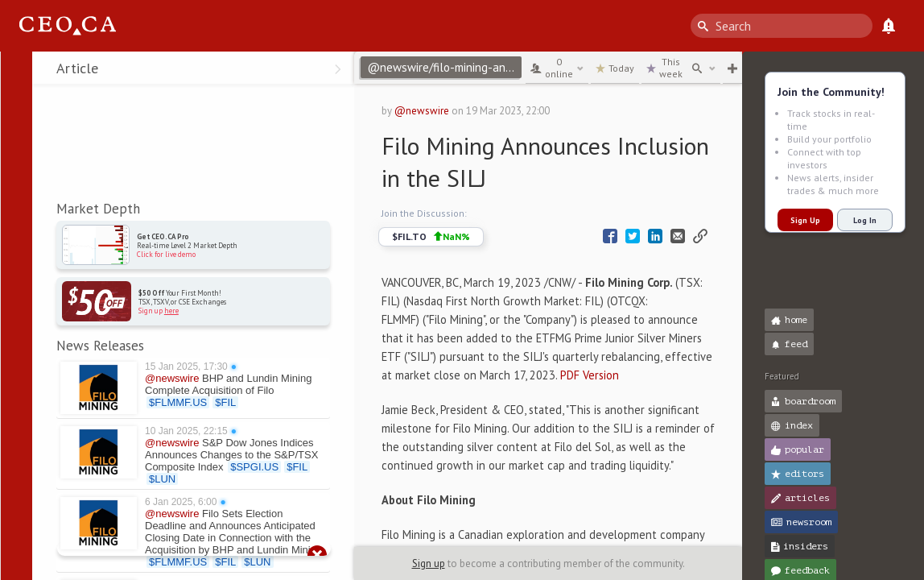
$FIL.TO (431, 237)
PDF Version (590, 375)
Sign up (429, 563)
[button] (16, 71)
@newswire (422, 111)
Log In (865, 220)
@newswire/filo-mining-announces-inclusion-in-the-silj (444, 67)
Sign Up (805, 220)
